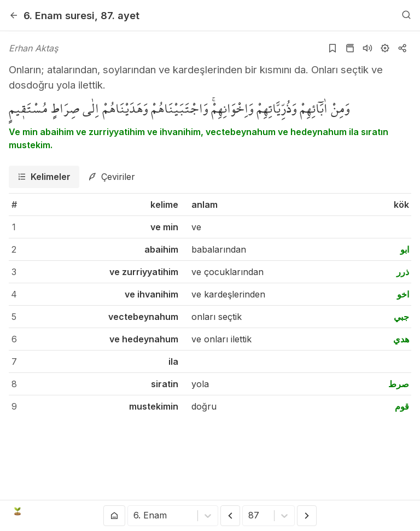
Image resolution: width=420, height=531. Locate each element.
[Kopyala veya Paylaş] (402, 48)
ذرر (403, 272)
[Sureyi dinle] (367, 48)
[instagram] (354, 511)
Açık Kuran (42, 511)
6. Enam (59, 15)
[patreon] (404, 511)
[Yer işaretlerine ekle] (332, 48)
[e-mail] (387, 511)
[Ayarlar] (385, 48)
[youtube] (337, 511)
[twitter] (321, 511)
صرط (399, 384)
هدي (401, 339)
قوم (402, 406)
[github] (371, 511)
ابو (405, 249)
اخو (403, 294)
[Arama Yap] (406, 15)
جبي (401, 317)
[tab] (44, 177)
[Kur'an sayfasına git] (350, 48)
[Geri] (14, 15)
